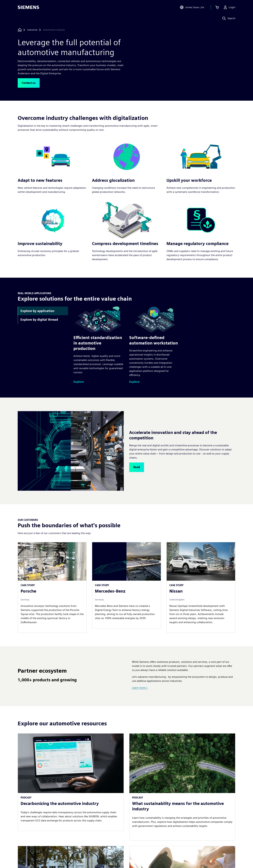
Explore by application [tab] (37, 311)
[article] (182, 787)
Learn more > (140, 688)
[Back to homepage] (20, 30)
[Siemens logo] (28, 7)
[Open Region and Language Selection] (192, 7)
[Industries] (32, 30)
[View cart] (217, 7)
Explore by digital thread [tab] (39, 320)
